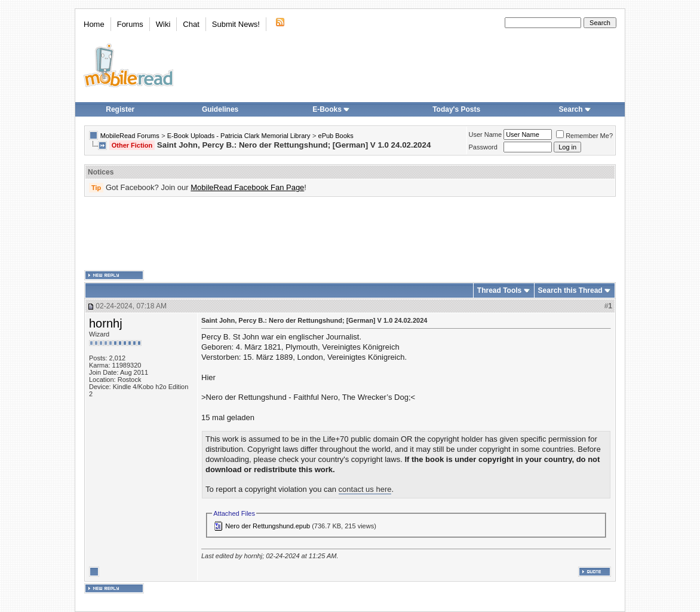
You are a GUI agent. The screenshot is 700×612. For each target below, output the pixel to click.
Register (120, 109)
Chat (191, 24)
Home (94, 24)
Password (483, 147)
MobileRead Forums (130, 136)
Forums (130, 24)
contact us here (365, 489)
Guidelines (220, 109)
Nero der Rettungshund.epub (268, 526)
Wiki (163, 24)
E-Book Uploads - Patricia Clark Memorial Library (239, 136)
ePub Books (336, 136)
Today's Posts (456, 109)
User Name (486, 134)
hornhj (106, 323)
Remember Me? (584, 136)
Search (575, 109)
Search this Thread (570, 290)
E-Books (331, 109)
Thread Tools (499, 290)
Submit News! (236, 24)
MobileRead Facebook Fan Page (247, 187)
